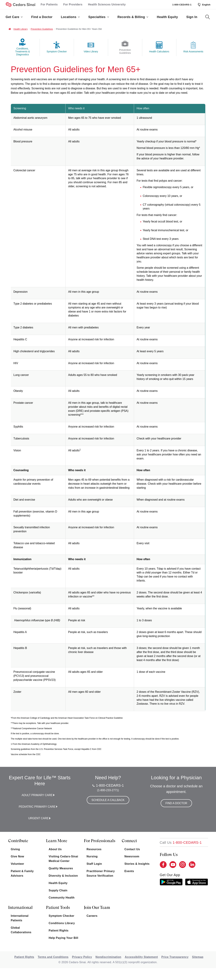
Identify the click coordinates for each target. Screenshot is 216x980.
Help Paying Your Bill (64, 938)
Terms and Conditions (53, 957)
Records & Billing (133, 17)
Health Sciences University (107, 4)
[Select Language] (204, 5)
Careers (92, 916)
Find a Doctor (42, 17)
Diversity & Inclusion (63, 876)
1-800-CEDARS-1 (182, 5)
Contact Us (132, 849)
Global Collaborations (21, 930)
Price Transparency (175, 957)
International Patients (20, 918)
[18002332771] (181, 843)
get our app (170, 875)
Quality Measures (61, 868)
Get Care (14, 17)
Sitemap (198, 957)
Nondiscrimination (108, 957)
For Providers (73, 4)
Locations (70, 17)
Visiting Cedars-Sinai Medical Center (63, 859)
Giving (15, 849)
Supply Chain (58, 890)
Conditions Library (62, 923)
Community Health (62, 898)
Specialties (99, 17)
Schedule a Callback (108, 800)
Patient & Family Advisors (22, 873)
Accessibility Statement (141, 957)
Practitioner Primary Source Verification (101, 873)
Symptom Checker (62, 916)
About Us (55, 849)
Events (129, 871)
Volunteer (18, 864)
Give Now (18, 856)
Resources (94, 849)
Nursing (92, 856)
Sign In (192, 17)
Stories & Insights (137, 864)
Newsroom (132, 856)
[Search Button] (208, 17)
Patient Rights (59, 931)
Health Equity (167, 17)
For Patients (49, 4)
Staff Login (94, 864)
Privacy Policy (82, 957)
